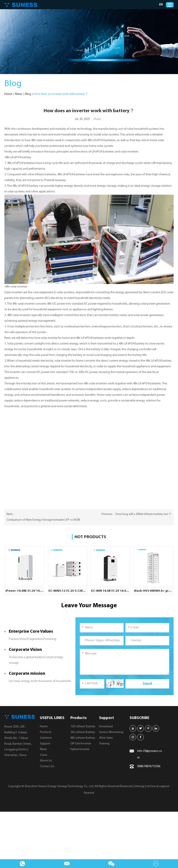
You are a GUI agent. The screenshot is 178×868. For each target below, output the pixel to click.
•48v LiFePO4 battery (18, 157)
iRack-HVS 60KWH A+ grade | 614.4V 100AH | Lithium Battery (153, 591)
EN (161, 5)
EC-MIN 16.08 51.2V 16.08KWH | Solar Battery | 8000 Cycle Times (110, 591)
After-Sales (106, 738)
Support (45, 743)
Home (8, 94)
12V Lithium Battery (83, 726)
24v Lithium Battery (83, 732)
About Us (46, 761)
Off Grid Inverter (81, 743)
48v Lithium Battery (83, 738)
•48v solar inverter (16, 287)
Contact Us (47, 766)
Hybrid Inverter (80, 749)
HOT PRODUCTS (90, 537)
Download (106, 726)
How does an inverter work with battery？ (61, 94)
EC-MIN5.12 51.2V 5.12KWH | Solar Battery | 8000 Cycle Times (68, 591)
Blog (28, 94)
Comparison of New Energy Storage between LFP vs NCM (43, 520)
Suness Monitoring (111, 732)
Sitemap (139, 786)
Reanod (89, 793)
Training (104, 743)
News (19, 94)
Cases (44, 755)
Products (46, 732)
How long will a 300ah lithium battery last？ (143, 514)
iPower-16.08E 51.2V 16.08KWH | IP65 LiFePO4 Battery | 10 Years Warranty (25, 591)
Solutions (46, 738)
